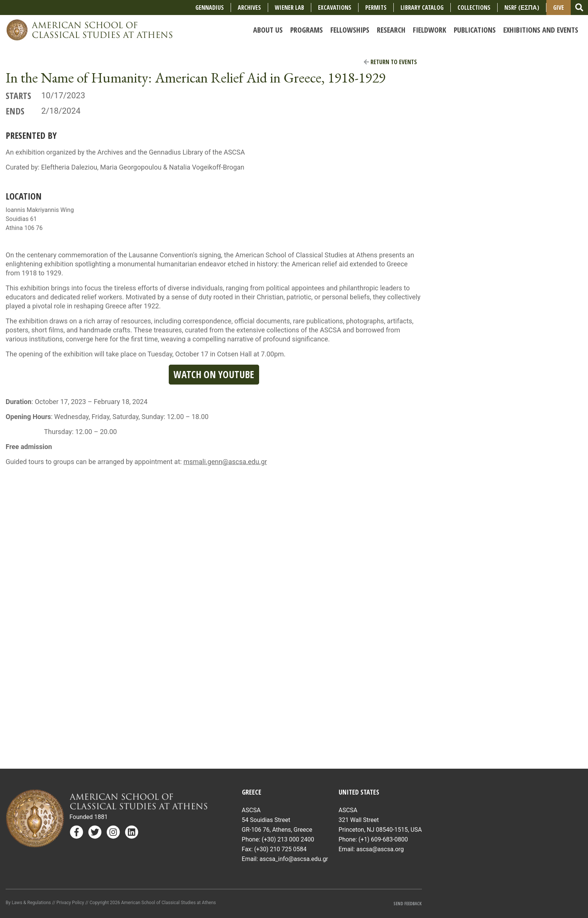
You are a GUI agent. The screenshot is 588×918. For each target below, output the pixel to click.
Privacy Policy (70, 903)
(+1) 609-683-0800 (383, 839)
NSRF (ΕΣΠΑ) (522, 8)
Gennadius (210, 8)
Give (559, 8)
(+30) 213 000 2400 (288, 839)
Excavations (335, 8)
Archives (249, 8)
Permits (376, 8)
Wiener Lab (289, 8)
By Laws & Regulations (28, 903)
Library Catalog (422, 8)
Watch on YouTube (214, 374)
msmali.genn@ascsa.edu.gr (225, 462)
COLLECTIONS (474, 8)
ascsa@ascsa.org (380, 849)
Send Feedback (407, 904)
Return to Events (390, 62)
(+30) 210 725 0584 (280, 849)
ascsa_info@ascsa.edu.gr (294, 859)
